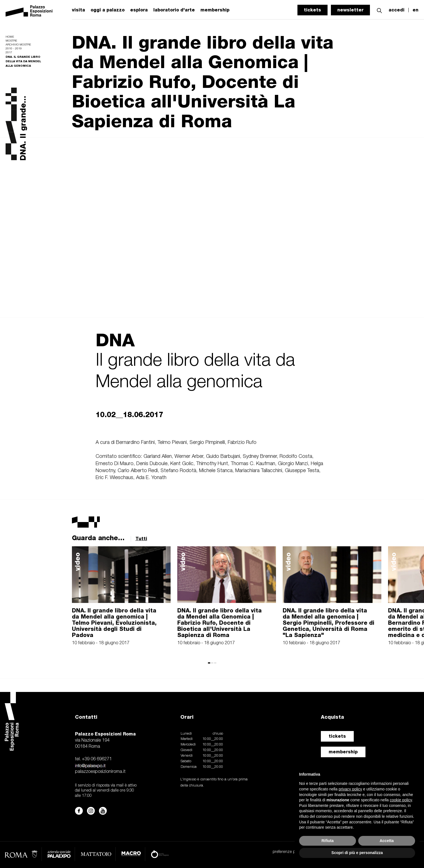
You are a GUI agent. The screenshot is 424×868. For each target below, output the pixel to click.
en (415, 10)
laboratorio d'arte (174, 10)
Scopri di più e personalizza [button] (357, 853)
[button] (379, 10)
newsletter (350, 10)
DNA (115, 340)
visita (78, 10)
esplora (139, 10)
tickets (312, 10)
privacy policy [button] (350, 789)
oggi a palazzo (108, 10)
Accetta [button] (387, 841)
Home (10, 37)
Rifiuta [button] (328, 841)
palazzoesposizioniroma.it (100, 772)
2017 (9, 53)
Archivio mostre (18, 45)
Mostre (11, 41)
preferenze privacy (289, 852)
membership (343, 752)
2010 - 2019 (14, 49)
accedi (397, 10)
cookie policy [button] (401, 800)
